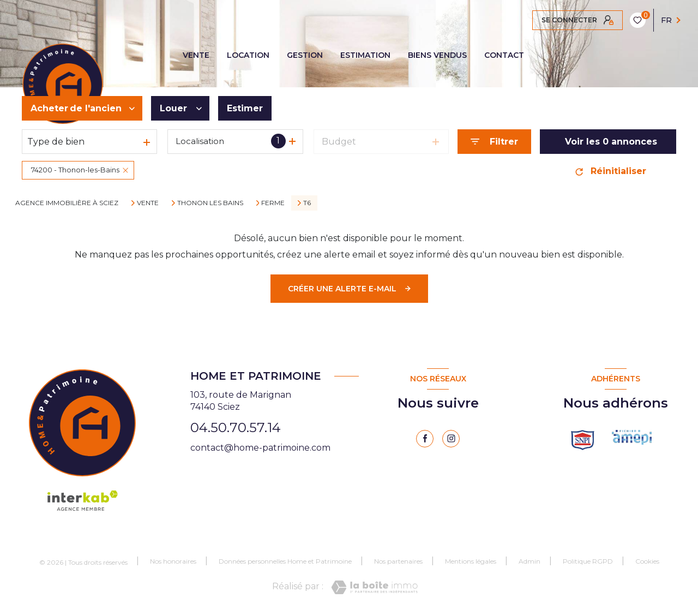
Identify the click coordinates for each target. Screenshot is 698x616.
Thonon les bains (210, 203)
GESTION (305, 55)
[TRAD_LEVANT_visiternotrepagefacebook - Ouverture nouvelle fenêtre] (425, 439)
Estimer (245, 108)
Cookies (647, 561)
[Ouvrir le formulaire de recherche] (494, 142)
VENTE (196, 55)
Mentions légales (471, 561)
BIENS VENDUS (437, 55)
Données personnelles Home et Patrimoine (285, 561)
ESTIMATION (365, 55)
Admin (529, 561)
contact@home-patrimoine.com (260, 448)
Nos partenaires (398, 561)
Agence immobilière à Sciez (67, 203)
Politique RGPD (588, 561)
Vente (148, 203)
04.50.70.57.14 (236, 427)
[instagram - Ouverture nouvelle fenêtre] (451, 439)
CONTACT (504, 55)
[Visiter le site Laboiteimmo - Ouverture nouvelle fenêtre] (374, 587)
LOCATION (248, 55)
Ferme (273, 203)
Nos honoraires (173, 561)
